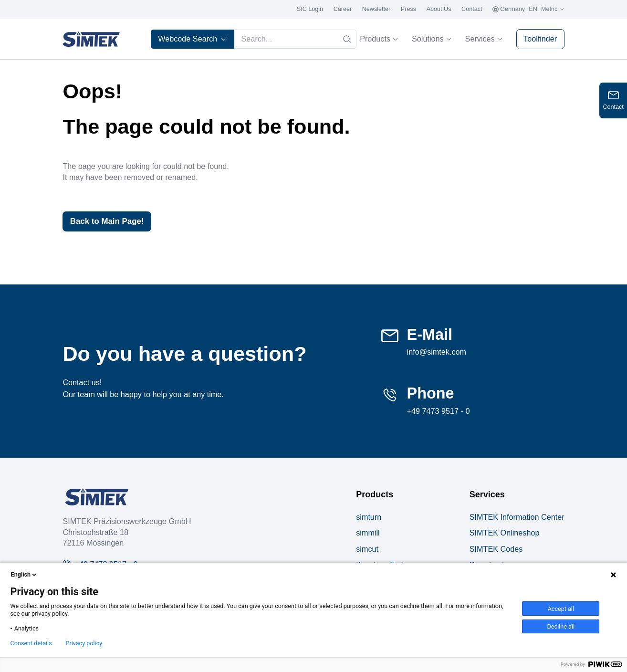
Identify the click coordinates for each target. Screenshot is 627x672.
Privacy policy (84, 643)
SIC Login (310, 9)
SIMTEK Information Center (517, 518)
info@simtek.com (437, 353)
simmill (368, 534)
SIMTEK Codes (496, 549)
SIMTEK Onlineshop (505, 534)
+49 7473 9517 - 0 (439, 411)
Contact (472, 9)
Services (484, 39)
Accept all (561, 609)
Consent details (31, 643)
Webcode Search (193, 39)
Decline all (561, 626)
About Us (439, 9)
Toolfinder (540, 39)
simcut (367, 549)
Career (343, 9)
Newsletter (376, 9)
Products (379, 39)
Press (408, 9)
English (24, 575)
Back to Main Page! (110, 221)
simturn (369, 518)
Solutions (432, 39)
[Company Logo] (97, 498)
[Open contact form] (613, 100)
